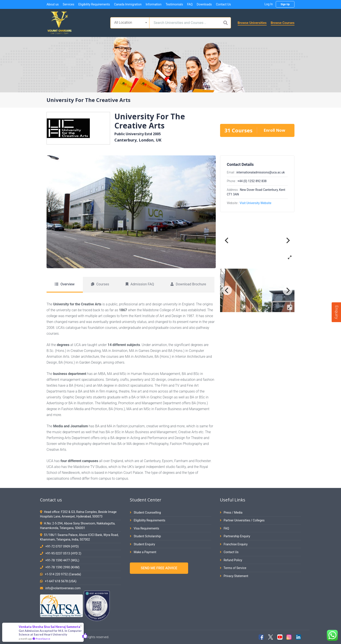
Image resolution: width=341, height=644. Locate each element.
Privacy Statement (234, 576)
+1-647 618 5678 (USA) (61, 581)
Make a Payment (143, 552)
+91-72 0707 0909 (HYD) (62, 546)
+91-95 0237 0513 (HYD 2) (63, 553)
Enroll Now (274, 130)
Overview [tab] (65, 284)
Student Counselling (145, 513)
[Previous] (227, 240)
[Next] (288, 240)
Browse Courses (283, 23)
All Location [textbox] (123, 22)
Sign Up (285, 4)
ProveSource (43, 639)
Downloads (204, 4)
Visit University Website (256, 203)
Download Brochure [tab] (188, 284)
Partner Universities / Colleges (242, 520)
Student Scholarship (145, 536)
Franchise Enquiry (234, 544)
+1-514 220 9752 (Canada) (63, 574)
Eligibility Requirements (94, 4)
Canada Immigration (128, 4)
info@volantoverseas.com (63, 588)
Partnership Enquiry (235, 536)
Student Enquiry (142, 544)
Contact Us (223, 4)
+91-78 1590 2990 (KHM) (62, 567)
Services (69, 4)
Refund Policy (231, 560)
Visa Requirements (145, 528)
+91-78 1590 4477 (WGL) (62, 560)
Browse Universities (252, 23)
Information (154, 4)
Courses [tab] (100, 284)
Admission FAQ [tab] (140, 284)
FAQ (190, 4)
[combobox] (130, 23)
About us (53, 4)
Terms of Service (233, 568)
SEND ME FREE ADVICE (159, 568)
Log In (269, 4)
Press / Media (231, 513)
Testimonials (174, 4)
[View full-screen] (290, 257)
